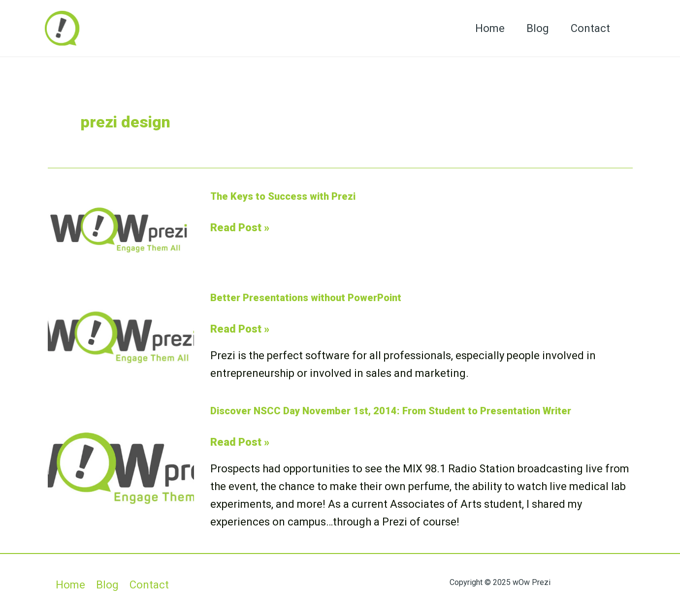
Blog (538, 28)
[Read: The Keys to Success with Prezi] (121, 229)
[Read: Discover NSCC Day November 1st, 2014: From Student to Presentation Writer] (121, 467)
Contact (590, 28)
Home (490, 28)
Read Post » (240, 228)
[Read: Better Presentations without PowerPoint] (121, 336)
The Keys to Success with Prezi (283, 196)
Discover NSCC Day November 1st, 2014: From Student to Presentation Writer (391, 411)
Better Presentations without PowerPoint (306, 298)
